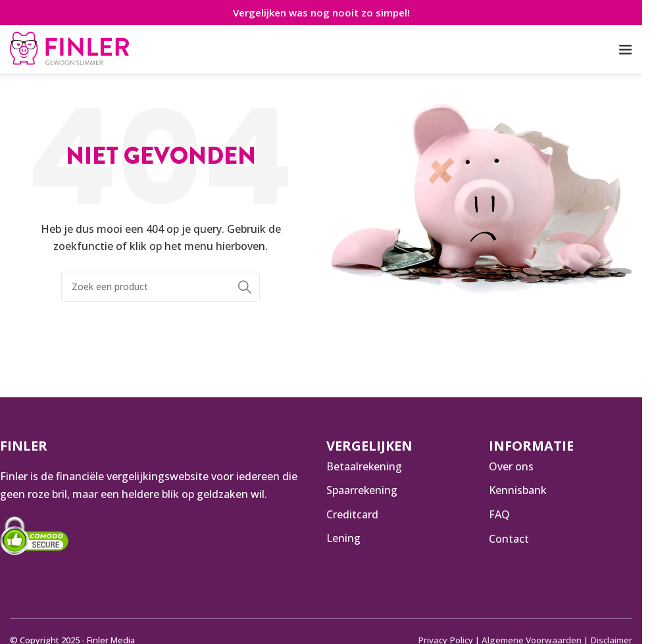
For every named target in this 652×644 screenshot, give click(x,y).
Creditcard (352, 514)
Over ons (511, 466)
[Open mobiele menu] (625, 50)
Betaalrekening (364, 466)
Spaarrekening (362, 490)
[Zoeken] (161, 287)
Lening (343, 539)
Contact (509, 539)
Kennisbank (518, 490)
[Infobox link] (69, 50)
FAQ (499, 514)
